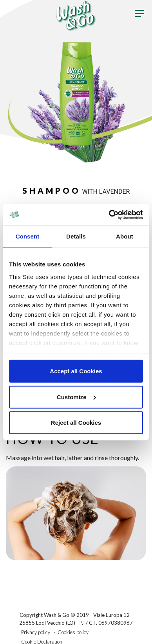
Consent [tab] (28, 236)
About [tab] (125, 236)
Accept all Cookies (76, 371)
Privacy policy (36, 632)
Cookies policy (73, 632)
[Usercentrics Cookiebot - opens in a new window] (109, 215)
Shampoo (52, 191)
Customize (76, 397)
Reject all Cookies (76, 423)
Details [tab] (76, 236)
